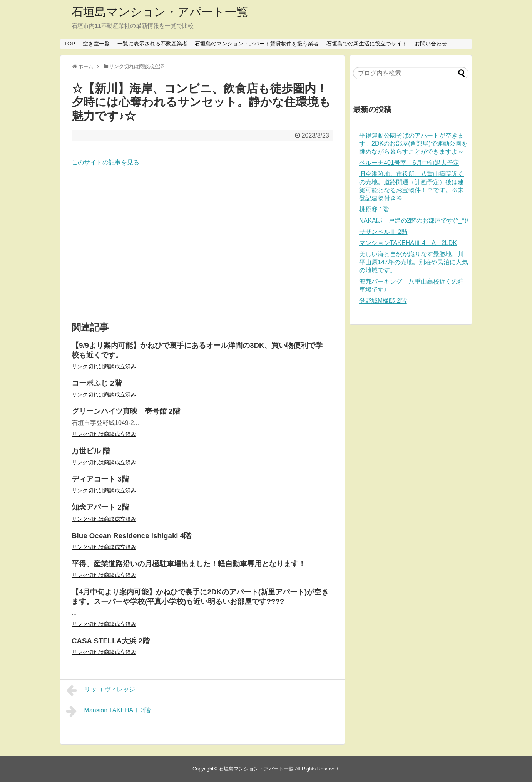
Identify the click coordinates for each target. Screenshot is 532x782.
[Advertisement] (202, 245)
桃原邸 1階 (374, 209)
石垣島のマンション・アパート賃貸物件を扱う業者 (257, 44)
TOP (70, 44)
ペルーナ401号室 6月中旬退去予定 (409, 163)
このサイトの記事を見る (105, 162)
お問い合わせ (431, 44)
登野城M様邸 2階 (383, 301)
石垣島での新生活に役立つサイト (367, 44)
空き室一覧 (96, 44)
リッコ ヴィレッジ (101, 690)
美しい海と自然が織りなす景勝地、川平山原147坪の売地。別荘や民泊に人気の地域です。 (414, 262)
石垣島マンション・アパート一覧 (160, 12)
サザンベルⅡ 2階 (383, 232)
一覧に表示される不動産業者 (152, 44)
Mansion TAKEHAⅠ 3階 (108, 711)
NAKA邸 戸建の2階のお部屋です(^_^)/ (414, 221)
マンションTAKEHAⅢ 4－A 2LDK (408, 243)
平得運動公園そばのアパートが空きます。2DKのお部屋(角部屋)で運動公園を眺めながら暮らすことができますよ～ (413, 143)
